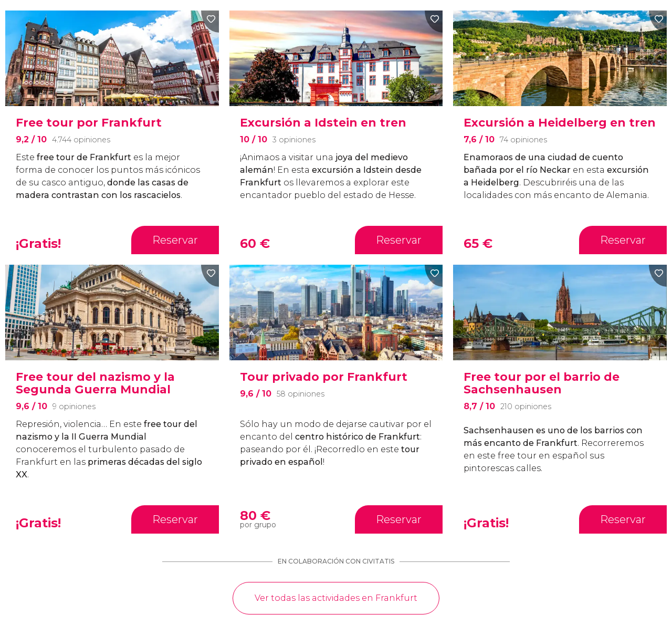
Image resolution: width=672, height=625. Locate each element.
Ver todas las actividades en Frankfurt (336, 598)
